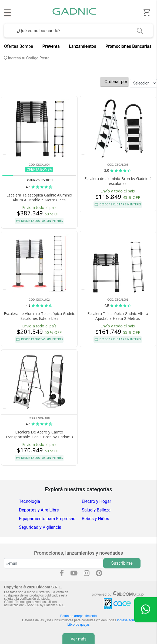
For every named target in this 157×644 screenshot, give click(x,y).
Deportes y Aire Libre (39, 510)
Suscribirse (122, 563)
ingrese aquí (126, 620)
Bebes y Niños (96, 519)
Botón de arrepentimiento (78, 616)
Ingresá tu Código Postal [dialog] (27, 58)
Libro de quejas (78, 625)
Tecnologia (29, 501)
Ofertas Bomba (19, 46)
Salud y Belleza (96, 510)
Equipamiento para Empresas (47, 519)
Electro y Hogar (97, 501)
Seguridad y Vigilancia (40, 527)
